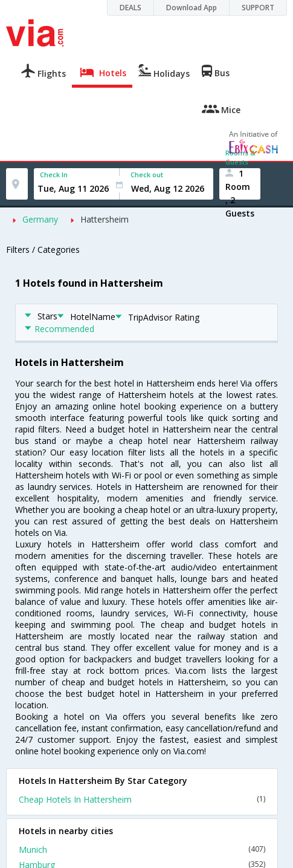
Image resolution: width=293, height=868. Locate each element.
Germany (40, 219)
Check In (54, 175)
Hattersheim (105, 219)
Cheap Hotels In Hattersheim (142, 799)
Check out (147, 175)
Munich (142, 850)
